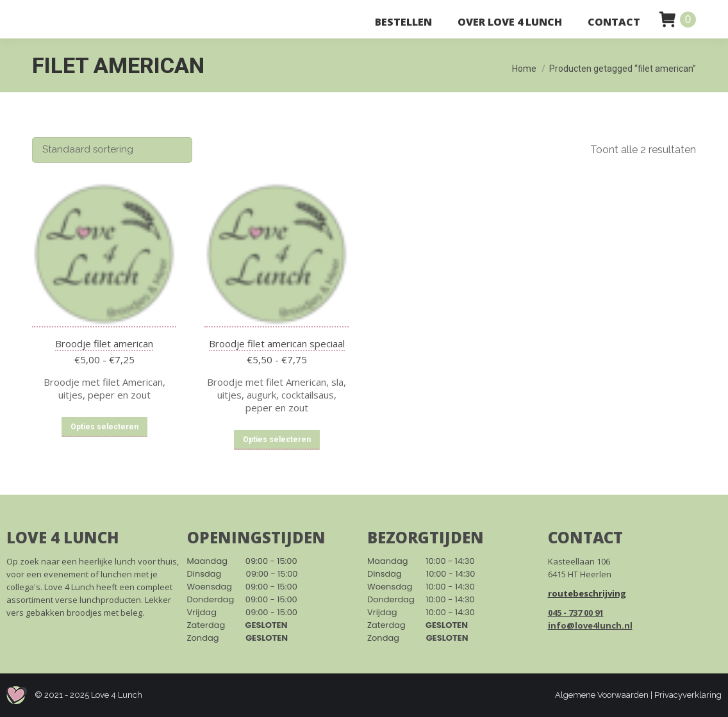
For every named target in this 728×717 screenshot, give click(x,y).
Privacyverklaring (688, 695)
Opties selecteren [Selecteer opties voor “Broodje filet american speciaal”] (277, 440)
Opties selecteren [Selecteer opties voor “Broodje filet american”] (104, 427)
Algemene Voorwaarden (602, 695)
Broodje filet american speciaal (277, 343)
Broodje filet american (104, 343)
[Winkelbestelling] (112, 150)
